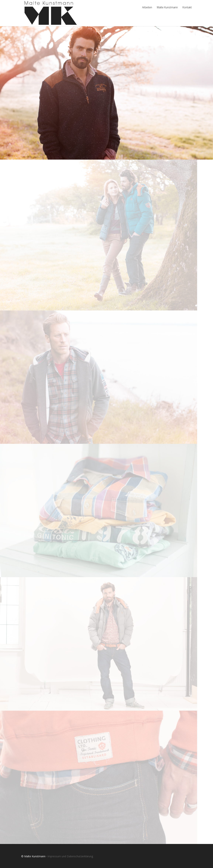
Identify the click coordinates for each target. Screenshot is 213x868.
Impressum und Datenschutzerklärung (70, 856)
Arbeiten (147, 8)
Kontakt (187, 8)
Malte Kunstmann (167, 8)
